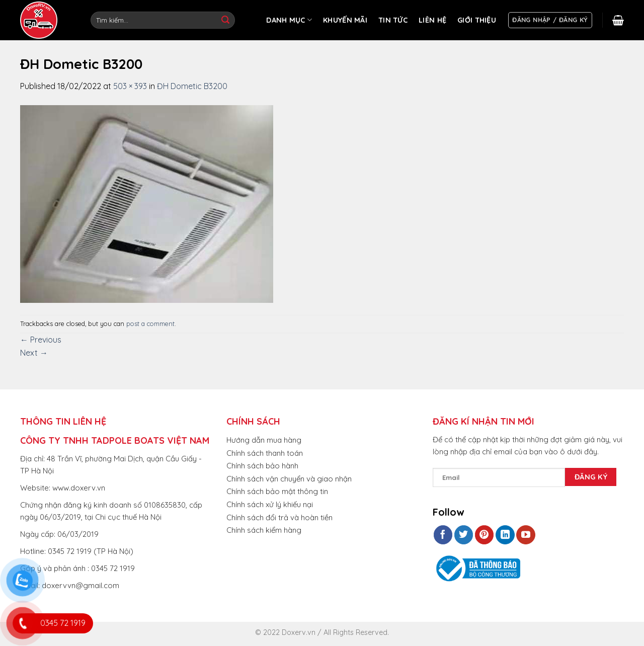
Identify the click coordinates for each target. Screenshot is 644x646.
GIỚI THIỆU (477, 20)
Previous (41, 340)
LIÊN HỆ (432, 20)
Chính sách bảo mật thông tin (277, 491)
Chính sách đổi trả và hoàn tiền (279, 517)
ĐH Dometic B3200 (192, 86)
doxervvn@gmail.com (80, 585)
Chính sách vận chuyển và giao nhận (289, 479)
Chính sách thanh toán (265, 453)
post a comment (150, 324)
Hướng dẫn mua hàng (264, 440)
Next (34, 353)
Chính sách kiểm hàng (264, 530)
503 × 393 (130, 86)
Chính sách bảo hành (262, 466)
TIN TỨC (393, 20)
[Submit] (225, 20)
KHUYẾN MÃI (345, 20)
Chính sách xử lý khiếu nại (270, 504)
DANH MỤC (289, 20)
